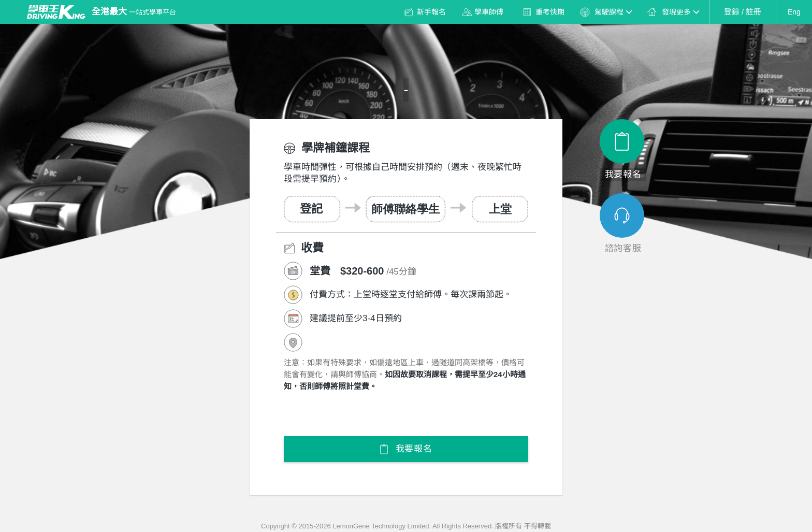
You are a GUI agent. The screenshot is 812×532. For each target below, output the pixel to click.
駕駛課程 (613, 12)
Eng (794, 12)
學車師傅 (489, 12)
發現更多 (680, 12)
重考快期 (550, 12)
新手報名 (431, 12)
